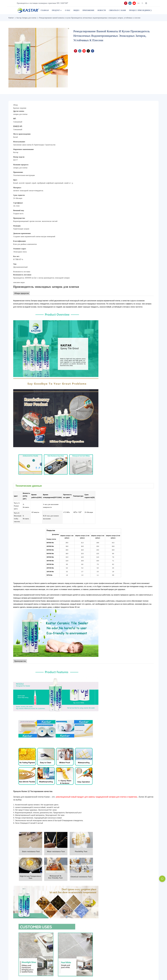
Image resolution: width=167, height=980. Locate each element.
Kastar (11, 18)
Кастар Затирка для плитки (26, 18)
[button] (151, 10)
